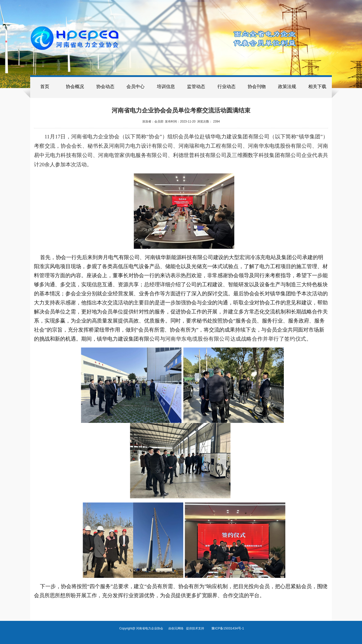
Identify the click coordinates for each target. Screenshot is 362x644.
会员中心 (135, 87)
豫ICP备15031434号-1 (228, 628)
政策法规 (287, 87)
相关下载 (317, 87)
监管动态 (196, 87)
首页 (45, 87)
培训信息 (166, 87)
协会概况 (75, 87)
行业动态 (227, 87)
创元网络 (179, 628)
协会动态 (105, 87)
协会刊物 (257, 87)
